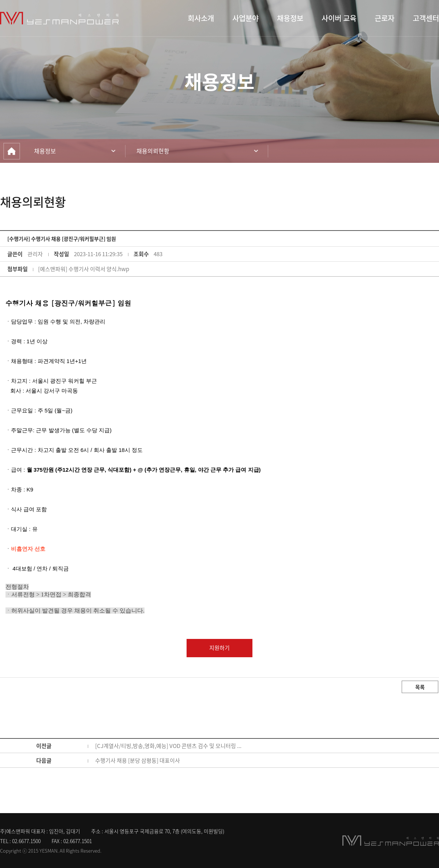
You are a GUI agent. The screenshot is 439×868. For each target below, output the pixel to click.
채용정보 (290, 18)
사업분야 (245, 18)
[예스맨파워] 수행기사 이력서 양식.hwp (84, 269)
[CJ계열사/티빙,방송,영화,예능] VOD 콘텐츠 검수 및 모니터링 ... (168, 746)
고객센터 (426, 18)
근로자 (384, 18)
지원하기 (219, 648)
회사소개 (201, 18)
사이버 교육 (339, 18)
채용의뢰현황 (153, 151)
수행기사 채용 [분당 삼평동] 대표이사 (138, 760)
